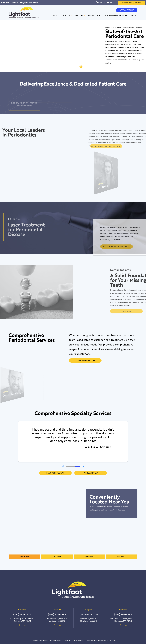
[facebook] (19, 625)
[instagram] (25, 625)
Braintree (5, 2)
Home (56, 15)
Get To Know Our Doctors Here (128, 146)
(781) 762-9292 (123, 614)
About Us (67, 15)
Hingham (24, 2)
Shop (134, 15)
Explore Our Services (85, 360)
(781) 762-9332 (105, 2)
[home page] (24, 12)
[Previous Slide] (63, 466)
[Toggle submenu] (71, 15)
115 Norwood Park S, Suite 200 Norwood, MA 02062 (123, 620)
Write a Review (91, 473)
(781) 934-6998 (57, 614)
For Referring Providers (117, 15)
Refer (127, 10)
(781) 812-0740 (89, 614)
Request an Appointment (132, 3)
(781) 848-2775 (22, 614)
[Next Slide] (83, 466)
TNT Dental (112, 640)
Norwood (33, 2)
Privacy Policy (79, 640)
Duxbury (14, 2)
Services (80, 15)
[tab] (68, 466)
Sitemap (67, 640)
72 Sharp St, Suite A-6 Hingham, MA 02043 (89, 620)
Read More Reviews (55, 473)
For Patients (95, 15)
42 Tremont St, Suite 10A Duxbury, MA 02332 (57, 620)
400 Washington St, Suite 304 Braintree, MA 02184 (22, 620)
